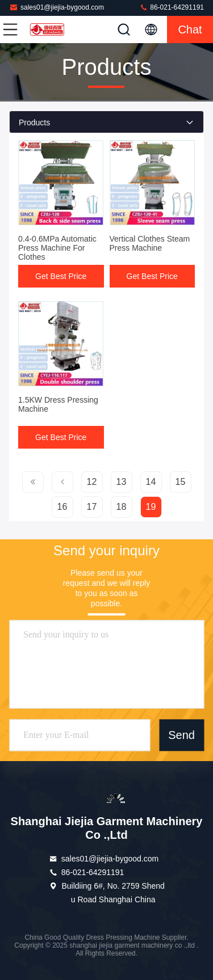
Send (181, 735)
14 (151, 482)
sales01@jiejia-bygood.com (57, 7)
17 (92, 507)
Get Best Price (61, 276)
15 (181, 482)
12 (92, 482)
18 (122, 507)
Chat (190, 29)
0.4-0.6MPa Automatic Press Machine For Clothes (57, 248)
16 (62, 507)
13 (122, 482)
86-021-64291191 (172, 7)
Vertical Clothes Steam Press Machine (150, 243)
